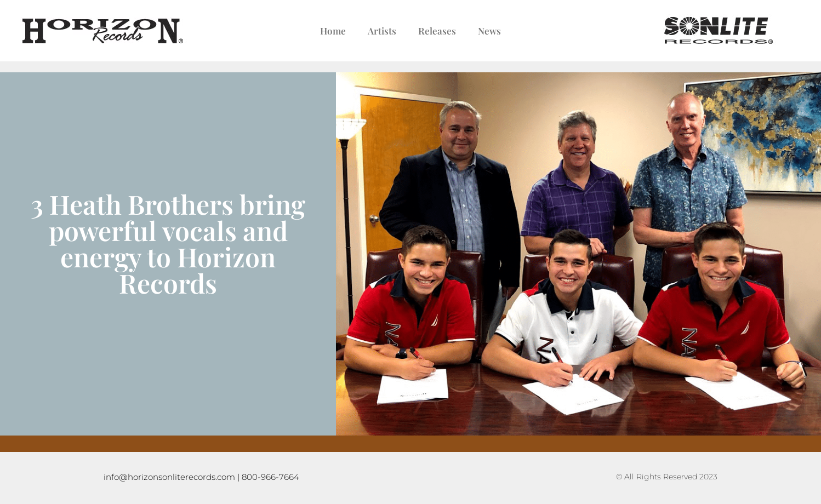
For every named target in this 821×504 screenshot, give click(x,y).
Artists (382, 31)
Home (333, 31)
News (489, 31)
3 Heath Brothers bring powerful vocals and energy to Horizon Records (168, 243)
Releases (437, 31)
